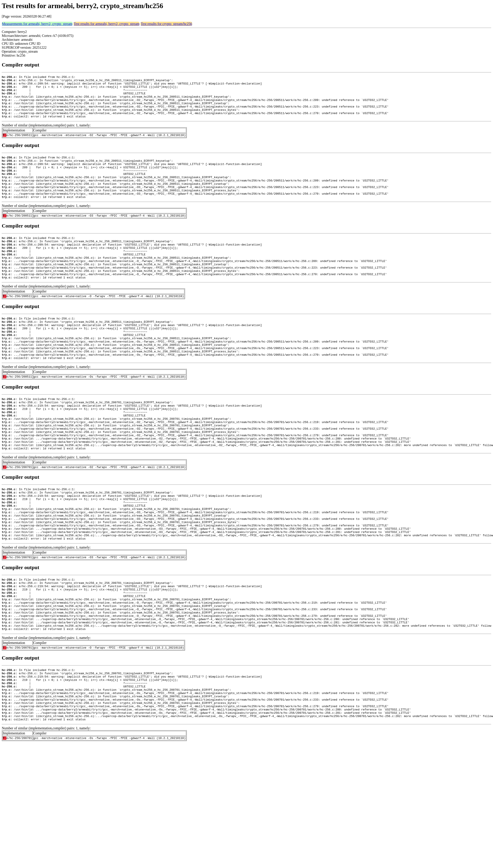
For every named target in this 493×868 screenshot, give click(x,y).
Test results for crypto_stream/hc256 (166, 24)
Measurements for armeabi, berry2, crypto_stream (37, 24)
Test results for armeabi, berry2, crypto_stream (107, 24)
